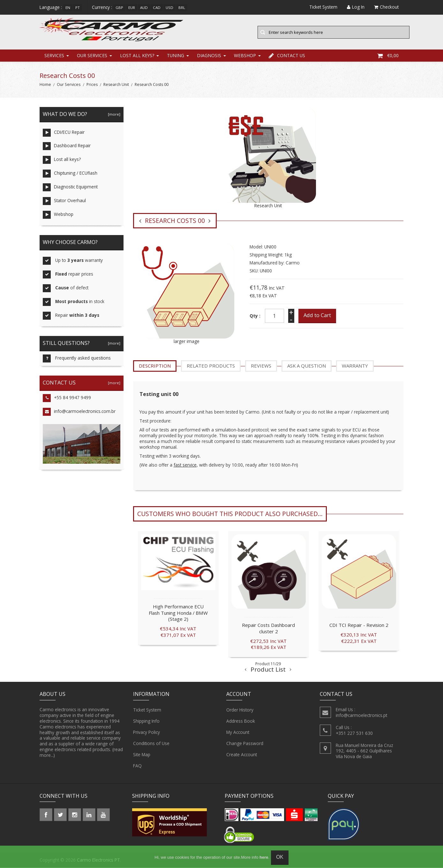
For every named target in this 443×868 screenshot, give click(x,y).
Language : (51, 7)
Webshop (245, 56)
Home (45, 85)
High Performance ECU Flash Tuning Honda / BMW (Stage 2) (178, 613)
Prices (92, 85)
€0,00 (388, 56)
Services (54, 56)
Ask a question (307, 366)
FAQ (137, 766)
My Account (238, 733)
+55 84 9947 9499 (67, 399)
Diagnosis (209, 56)
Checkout (386, 7)
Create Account (242, 755)
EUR (132, 8)
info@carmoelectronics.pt (361, 716)
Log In (356, 7)
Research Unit (116, 85)
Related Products (211, 366)
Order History (240, 710)
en (68, 8)
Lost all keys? (137, 56)
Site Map (142, 755)
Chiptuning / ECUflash (70, 174)
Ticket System (147, 710)
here (264, 857)
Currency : (102, 7)
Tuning (176, 56)
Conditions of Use (151, 744)
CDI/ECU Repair (64, 133)
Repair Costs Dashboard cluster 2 (268, 628)
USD (169, 8)
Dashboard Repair (67, 147)
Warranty (355, 366)
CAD (157, 8)
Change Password (245, 744)
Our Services (92, 56)
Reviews (261, 366)
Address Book (241, 721)
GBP (119, 8)
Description (155, 366)
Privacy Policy (146, 733)
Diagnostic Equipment (70, 188)
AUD (144, 8)
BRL (182, 8)
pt (78, 8)
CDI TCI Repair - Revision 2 (359, 625)
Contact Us (287, 56)
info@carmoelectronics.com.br (79, 412)
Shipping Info (146, 721)
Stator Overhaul (64, 202)
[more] (113, 114)
